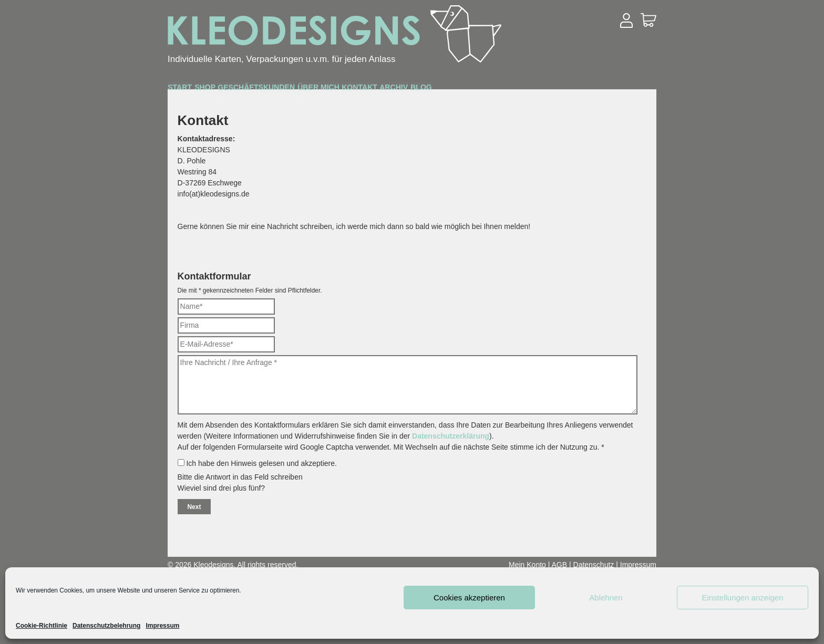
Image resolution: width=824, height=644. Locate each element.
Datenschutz (594, 565)
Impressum (162, 626)
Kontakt (503, 90)
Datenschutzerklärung (451, 436)
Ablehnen (606, 598)
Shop (246, 90)
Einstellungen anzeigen (742, 598)
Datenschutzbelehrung (106, 626)
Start (193, 90)
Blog (622, 90)
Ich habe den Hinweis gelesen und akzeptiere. (257, 463)
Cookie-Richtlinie (42, 626)
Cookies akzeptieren (469, 598)
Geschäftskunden (331, 90)
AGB (560, 565)
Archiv (567, 90)
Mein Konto (527, 565)
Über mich (431, 90)
